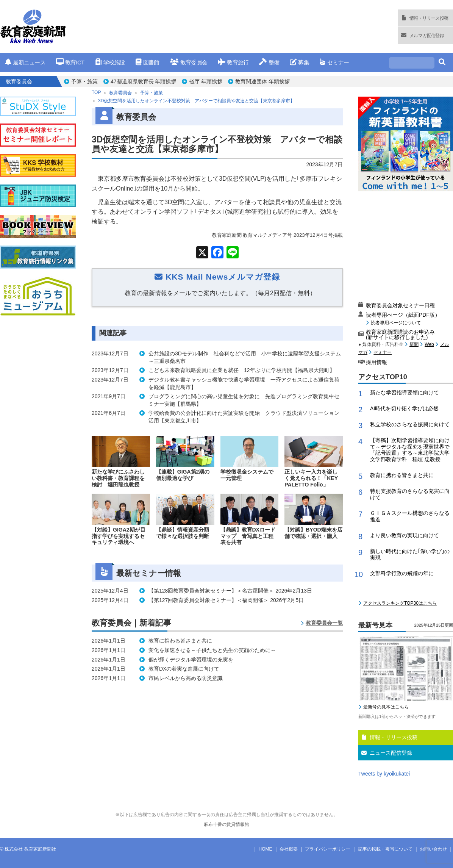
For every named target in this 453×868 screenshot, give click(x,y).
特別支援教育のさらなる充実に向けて (410, 494)
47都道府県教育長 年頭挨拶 (143, 81)
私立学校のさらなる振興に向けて (410, 424)
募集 (299, 62)
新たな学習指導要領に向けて (405, 393)
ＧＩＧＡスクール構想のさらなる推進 (410, 516)
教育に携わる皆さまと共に (402, 475)
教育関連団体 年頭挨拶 (262, 81)
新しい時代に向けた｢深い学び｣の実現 (410, 554)
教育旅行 (233, 62)
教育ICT (70, 62)
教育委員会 (189, 62)
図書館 (148, 62)
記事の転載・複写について (385, 849)
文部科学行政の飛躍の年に (402, 573)
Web (429, 344)
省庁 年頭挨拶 (206, 81)
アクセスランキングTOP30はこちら (400, 603)
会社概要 (289, 849)
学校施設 (110, 62)
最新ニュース (25, 62)
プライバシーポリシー (328, 849)
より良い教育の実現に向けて (405, 535)
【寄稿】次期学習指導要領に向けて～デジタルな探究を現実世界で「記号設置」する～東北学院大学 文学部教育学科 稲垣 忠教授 (412, 450)
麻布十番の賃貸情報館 (227, 824)
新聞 (414, 344)
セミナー (334, 62)
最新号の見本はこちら (386, 707)
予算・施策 (84, 81)
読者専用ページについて (396, 323)
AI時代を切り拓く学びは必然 (404, 408)
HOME (266, 849)
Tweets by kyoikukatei (384, 774)
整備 (269, 62)
